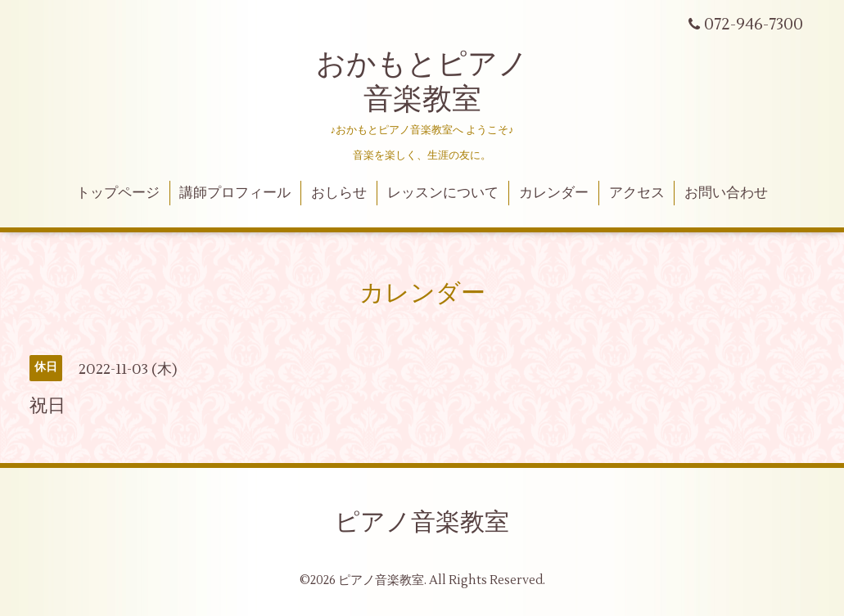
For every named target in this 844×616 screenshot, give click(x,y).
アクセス (637, 193)
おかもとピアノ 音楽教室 (422, 82)
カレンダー (554, 193)
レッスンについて (443, 193)
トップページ (118, 193)
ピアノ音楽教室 (422, 522)
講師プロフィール (235, 193)
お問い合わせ (726, 193)
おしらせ (339, 193)
